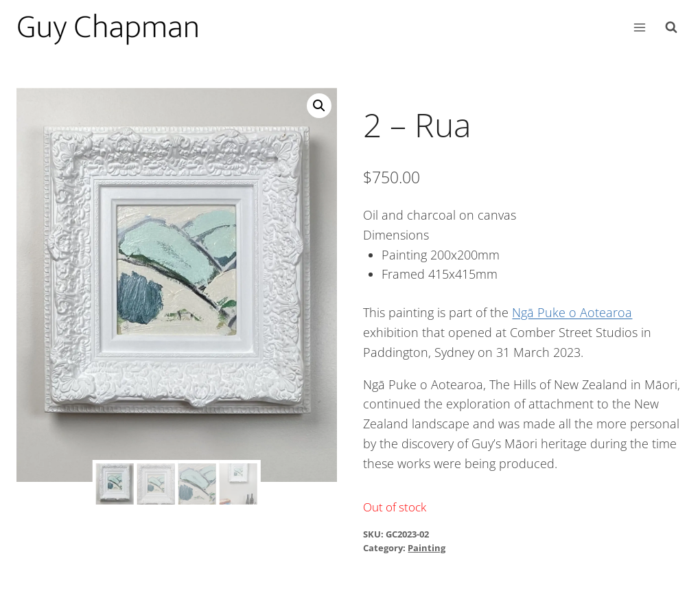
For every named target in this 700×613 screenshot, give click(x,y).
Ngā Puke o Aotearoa (572, 312)
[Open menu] (639, 27)
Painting (427, 548)
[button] (319, 106)
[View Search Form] (671, 27)
